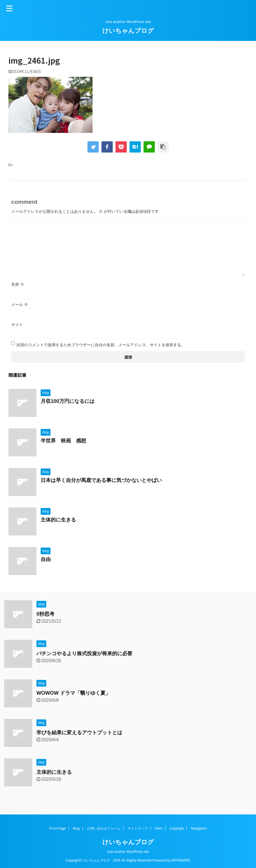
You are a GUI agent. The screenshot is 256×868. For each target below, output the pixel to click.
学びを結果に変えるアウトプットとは (79, 733)
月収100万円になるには (68, 401)
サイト (17, 325)
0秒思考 (45, 614)
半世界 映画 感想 (63, 441)
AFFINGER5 (180, 860)
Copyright (177, 828)
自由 (46, 559)
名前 (18, 284)
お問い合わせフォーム (104, 828)
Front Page (57, 828)
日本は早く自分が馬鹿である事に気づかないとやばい (101, 480)
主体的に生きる (58, 520)
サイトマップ (138, 828)
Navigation (199, 828)
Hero (159, 828)
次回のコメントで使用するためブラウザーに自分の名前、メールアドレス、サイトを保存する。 (101, 345)
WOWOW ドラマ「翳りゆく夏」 (73, 693)
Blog (76, 828)
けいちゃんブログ (128, 31)
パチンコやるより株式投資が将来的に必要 (84, 654)
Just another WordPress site (128, 852)
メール (20, 304)
